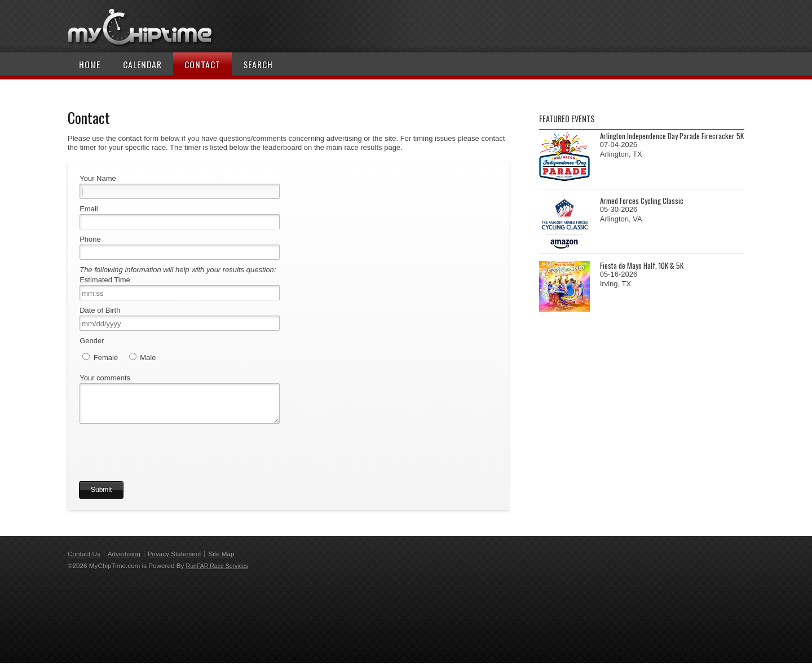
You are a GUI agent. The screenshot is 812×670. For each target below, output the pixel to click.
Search (258, 64)
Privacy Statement (175, 560)
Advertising (124, 560)
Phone (90, 239)
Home (90, 64)
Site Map (221, 560)
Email (89, 209)
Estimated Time (105, 280)
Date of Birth (100, 310)
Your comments (105, 378)
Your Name (98, 178)
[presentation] (165, 466)
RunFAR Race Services (217, 573)
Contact (202, 64)
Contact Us (84, 560)
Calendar (142, 64)
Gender (92, 341)
